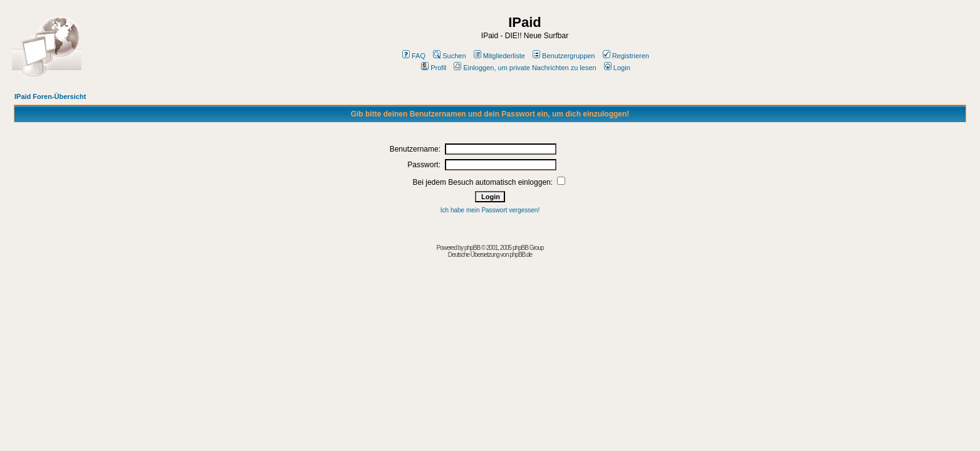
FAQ (414, 56)
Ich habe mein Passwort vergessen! (490, 210)
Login (617, 68)
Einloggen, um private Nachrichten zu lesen (525, 68)
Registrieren (626, 56)
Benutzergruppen (564, 56)
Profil (434, 68)
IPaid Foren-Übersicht (50, 96)
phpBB (472, 248)
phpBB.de (521, 255)
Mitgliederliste (499, 56)
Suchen (449, 56)
